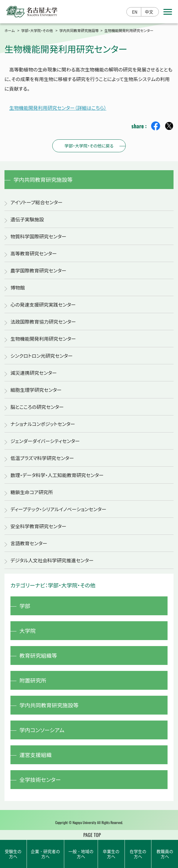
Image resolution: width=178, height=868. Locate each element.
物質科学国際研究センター (38, 236)
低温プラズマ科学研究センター (42, 458)
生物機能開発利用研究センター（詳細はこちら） (58, 108)
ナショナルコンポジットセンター (43, 424)
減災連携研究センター (34, 373)
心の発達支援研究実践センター (43, 304)
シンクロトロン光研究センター (42, 356)
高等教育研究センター (34, 253)
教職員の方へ (165, 854)
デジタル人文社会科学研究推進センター (52, 560)
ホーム (10, 30)
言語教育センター (29, 543)
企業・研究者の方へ (45, 854)
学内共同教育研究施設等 (79, 30)
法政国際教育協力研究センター (43, 322)
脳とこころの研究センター (37, 407)
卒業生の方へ (111, 854)
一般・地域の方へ (81, 854)
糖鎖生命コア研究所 (32, 492)
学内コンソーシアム (42, 730)
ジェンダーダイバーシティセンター (45, 441)
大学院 (27, 631)
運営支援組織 (36, 755)
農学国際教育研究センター (38, 270)
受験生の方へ (13, 854)
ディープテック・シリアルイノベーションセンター (58, 509)
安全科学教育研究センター (38, 526)
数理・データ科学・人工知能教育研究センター (57, 475)
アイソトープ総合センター (36, 202)
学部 (25, 606)
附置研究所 (33, 680)
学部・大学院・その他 (37, 30)
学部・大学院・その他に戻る (89, 146)
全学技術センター (40, 779)
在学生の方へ (138, 854)
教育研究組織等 (38, 655)
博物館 (18, 287)
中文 (149, 12)
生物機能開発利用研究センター (43, 339)
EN (135, 12)
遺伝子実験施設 (27, 219)
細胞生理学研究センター (36, 390)
